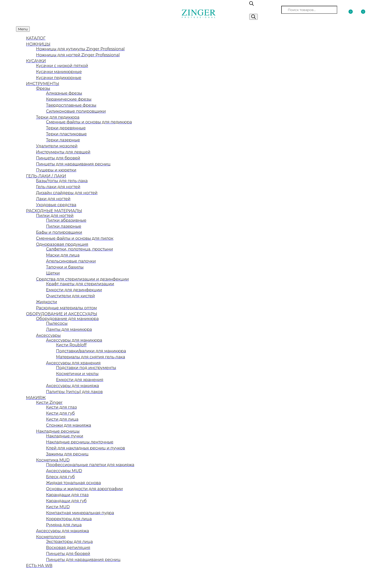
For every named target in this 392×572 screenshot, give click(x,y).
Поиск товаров (265, 10)
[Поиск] (253, 17)
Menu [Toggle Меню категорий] (23, 29)
